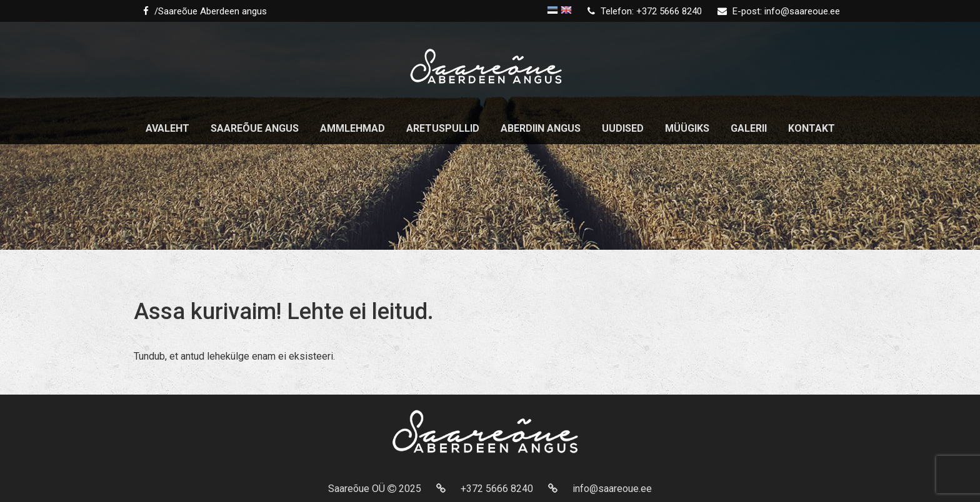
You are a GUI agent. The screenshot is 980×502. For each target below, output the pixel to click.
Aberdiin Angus (541, 128)
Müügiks (687, 128)
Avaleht (167, 128)
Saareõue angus (255, 128)
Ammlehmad (352, 128)
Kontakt (812, 128)
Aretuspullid (443, 128)
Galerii (749, 128)
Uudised (623, 128)
